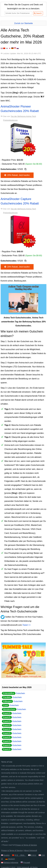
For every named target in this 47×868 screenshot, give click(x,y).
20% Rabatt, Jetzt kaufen (17, 175)
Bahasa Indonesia (11, 863)
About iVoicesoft (31, 851)
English (7, 855)
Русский (27, 863)
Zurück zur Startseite (24, 23)
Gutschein (13, 693)
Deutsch (11, 859)
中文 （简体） (20, 855)
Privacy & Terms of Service (26, 845)
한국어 (34, 855)
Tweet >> (27, 625)
